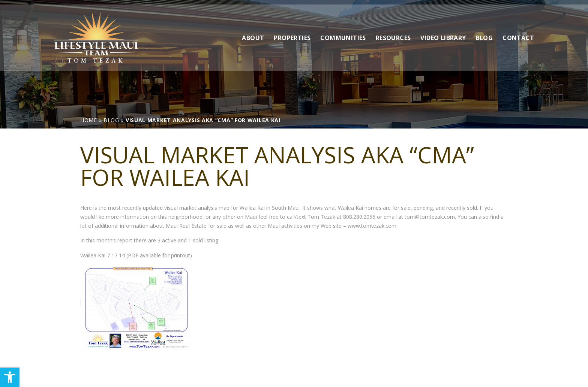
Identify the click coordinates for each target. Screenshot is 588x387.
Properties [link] (292, 33)
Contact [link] (518, 33)
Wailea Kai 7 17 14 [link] (103, 255)
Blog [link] (484, 33)
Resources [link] (393, 33)
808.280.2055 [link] (359, 217)
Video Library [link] (443, 33)
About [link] (253, 33)
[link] (10, 377)
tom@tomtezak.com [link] (430, 217)
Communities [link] (343, 33)
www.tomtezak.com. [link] (373, 226)
